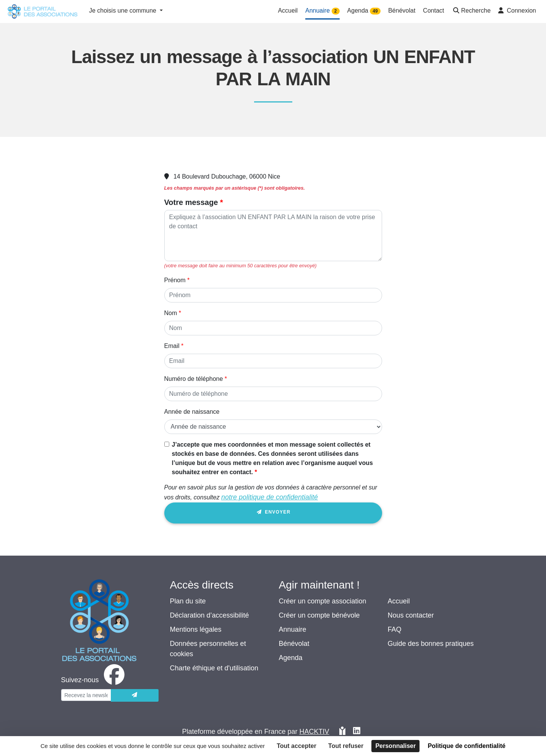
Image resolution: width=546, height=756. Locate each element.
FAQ (395, 629)
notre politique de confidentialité (270, 497)
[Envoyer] (135, 695)
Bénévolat (294, 644)
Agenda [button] (364, 11)
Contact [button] (433, 11)
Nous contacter (411, 615)
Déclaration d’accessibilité (210, 615)
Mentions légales (196, 629)
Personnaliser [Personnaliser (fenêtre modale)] (395, 746)
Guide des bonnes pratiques (431, 644)
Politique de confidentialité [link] (467, 746)
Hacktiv (314, 732)
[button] (471, 11)
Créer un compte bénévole (319, 615)
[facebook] (94, 680)
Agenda (291, 658)
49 (375, 11)
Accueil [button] (288, 11)
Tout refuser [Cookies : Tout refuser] (346, 746)
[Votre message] (273, 236)
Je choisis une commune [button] (124, 11)
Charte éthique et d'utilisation (214, 668)
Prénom (175, 280)
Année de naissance (192, 412)
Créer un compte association (323, 601)
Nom (171, 313)
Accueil (399, 601)
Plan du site (188, 601)
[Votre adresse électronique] (86, 695)
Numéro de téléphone (194, 379)
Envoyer (273, 513)
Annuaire (293, 629)
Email (172, 346)
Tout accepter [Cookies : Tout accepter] (296, 746)
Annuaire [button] (322, 11)
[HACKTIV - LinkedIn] (357, 732)
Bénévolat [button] (402, 11)
